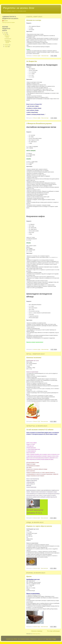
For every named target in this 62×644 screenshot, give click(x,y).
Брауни (29, 576)
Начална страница (37, 631)
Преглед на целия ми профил (8, 22)
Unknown (6, 21)
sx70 (44, 639)
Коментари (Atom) (36, 634)
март (6, 34)
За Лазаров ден (32, 61)
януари (6, 47)
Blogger (54, 639)
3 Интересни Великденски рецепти (39, 123)
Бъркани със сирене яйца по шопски (39, 526)
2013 (5, 33)
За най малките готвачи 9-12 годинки (40, 430)
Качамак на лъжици (34, 20)
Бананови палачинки (34, 357)
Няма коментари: (45, 56)
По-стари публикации (53, 631)
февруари (7, 45)
